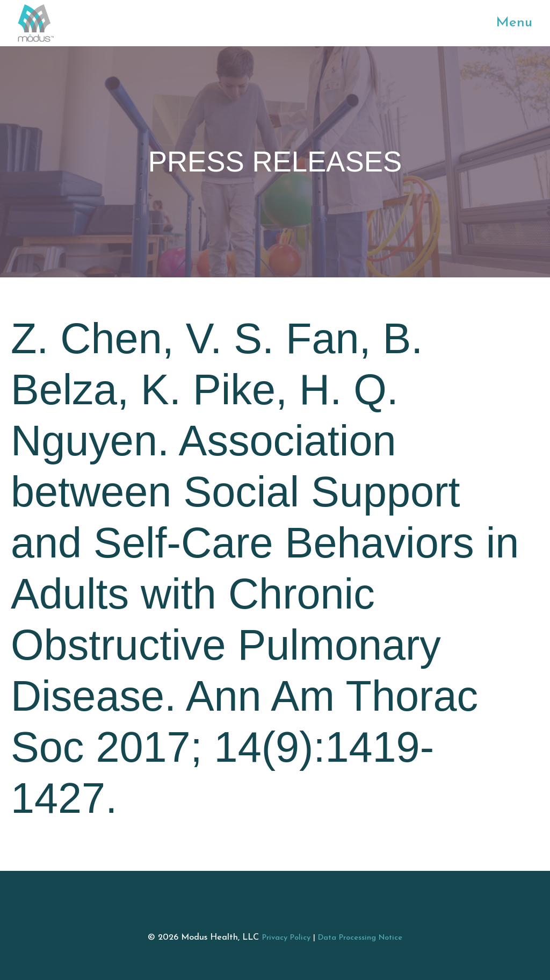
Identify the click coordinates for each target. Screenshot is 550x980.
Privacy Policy (286, 938)
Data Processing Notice (360, 938)
